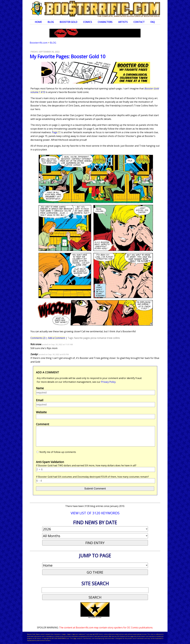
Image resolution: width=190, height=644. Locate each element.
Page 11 (56, 132)
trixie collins (113, 338)
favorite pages (82, 338)
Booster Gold (68, 22)
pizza (93, 338)
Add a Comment (57, 338)
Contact (139, 22)
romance (102, 338)
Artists (123, 22)
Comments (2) (38, 338)
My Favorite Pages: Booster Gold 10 (68, 56)
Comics (88, 22)
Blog (51, 22)
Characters (105, 22)
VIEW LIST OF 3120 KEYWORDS (95, 513)
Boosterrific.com (39, 43)
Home (38, 22)
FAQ (153, 22)
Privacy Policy (108, 382)
